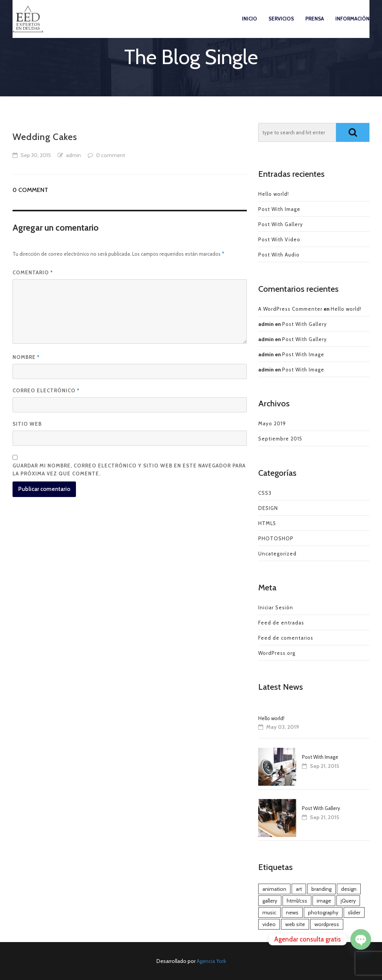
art (299, 889)
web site (295, 924)
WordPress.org (277, 653)
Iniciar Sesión (276, 607)
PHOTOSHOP (276, 538)
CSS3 (265, 493)
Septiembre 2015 (280, 439)
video (269, 924)
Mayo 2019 (272, 423)
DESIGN (268, 508)
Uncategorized (277, 554)
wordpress (327, 924)
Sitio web (27, 424)
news (292, 912)
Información (352, 26)
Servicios (281, 26)
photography (323, 912)
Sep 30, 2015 (36, 155)
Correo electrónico (46, 390)
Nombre (26, 357)
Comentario (33, 272)
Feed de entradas (281, 623)
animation (274, 889)
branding (321, 889)
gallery (270, 901)
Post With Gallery (281, 224)
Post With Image (279, 209)
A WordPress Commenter (290, 309)
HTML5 (267, 523)
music (269, 912)
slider (354, 912)
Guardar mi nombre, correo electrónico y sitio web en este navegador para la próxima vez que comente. (129, 470)
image (324, 901)
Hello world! (274, 194)
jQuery (348, 901)
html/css (297, 901)
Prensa (315, 26)
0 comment (110, 155)
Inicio (249, 26)
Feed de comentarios (286, 638)
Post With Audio (279, 255)
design (349, 889)
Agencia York (211, 961)
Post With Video (279, 239)
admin (73, 155)
